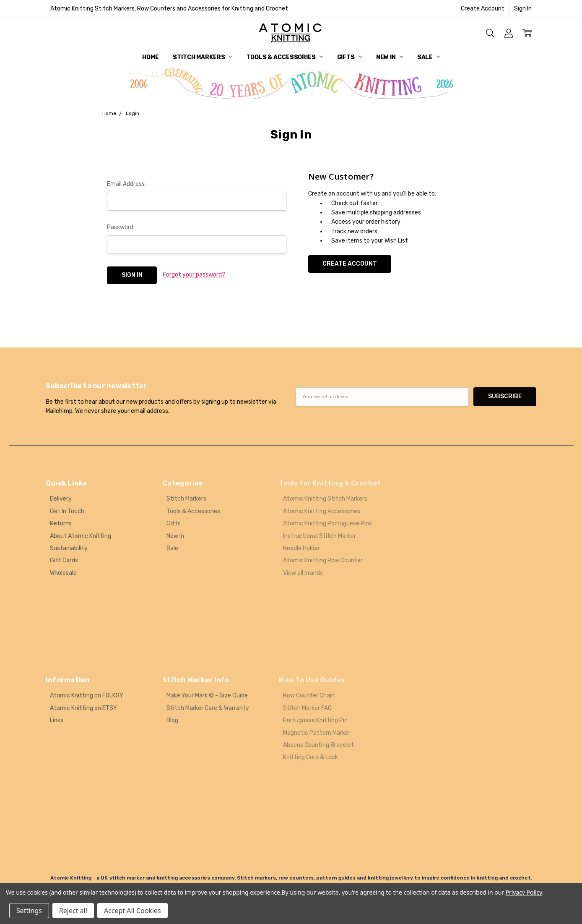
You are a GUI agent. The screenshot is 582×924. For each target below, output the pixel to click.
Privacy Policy (524, 892)
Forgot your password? (194, 275)
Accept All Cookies (133, 911)
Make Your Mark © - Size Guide (207, 696)
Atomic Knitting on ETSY (83, 708)
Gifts (349, 57)
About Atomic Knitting (81, 536)
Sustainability (69, 548)
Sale (429, 57)
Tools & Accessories (284, 57)
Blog (172, 720)
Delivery (61, 499)
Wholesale (63, 573)
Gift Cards (64, 560)
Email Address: (126, 184)
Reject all (73, 911)
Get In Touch (67, 511)
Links (57, 720)
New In (390, 57)
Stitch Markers (202, 57)
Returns (61, 523)
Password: (121, 227)
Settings (29, 911)
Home (150, 57)
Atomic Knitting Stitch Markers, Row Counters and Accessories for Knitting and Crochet (169, 9)
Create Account (483, 9)
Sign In (523, 9)
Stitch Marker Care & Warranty (208, 708)
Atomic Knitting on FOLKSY (87, 696)
